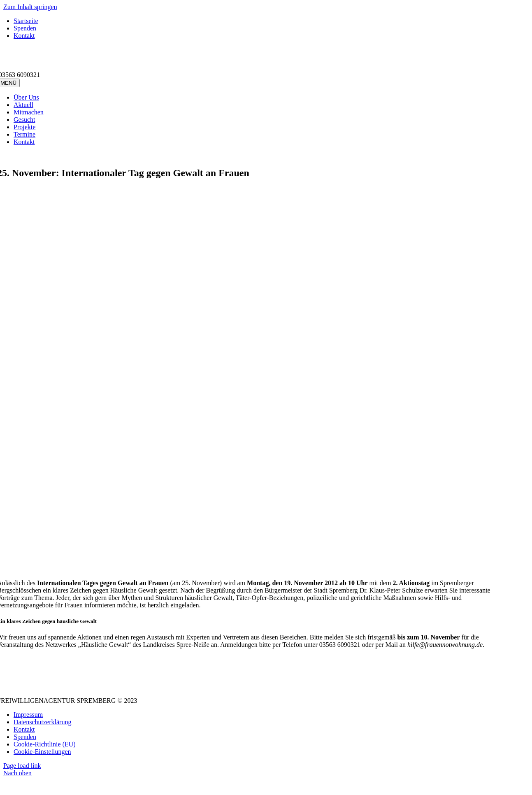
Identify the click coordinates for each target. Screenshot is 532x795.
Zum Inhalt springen (30, 7)
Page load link (22, 766)
